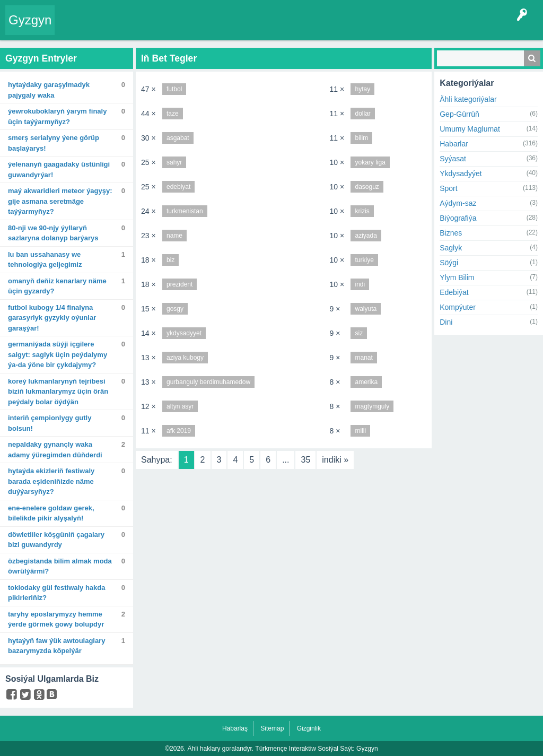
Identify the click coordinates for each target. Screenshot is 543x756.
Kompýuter (458, 307)
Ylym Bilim (457, 277)
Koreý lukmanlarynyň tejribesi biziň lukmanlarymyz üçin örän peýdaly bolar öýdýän (58, 392)
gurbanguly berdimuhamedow (208, 382)
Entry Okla (76, 28)
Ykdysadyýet (461, 173)
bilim (361, 138)
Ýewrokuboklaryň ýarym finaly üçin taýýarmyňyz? (57, 116)
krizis (362, 211)
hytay (362, 89)
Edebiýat (454, 292)
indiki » (335, 460)
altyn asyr (180, 406)
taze (173, 114)
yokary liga (370, 162)
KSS (320, 28)
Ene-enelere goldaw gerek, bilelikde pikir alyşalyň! (51, 513)
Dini (446, 322)
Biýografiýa (458, 218)
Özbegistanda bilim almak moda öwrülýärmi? (60, 566)
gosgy (175, 309)
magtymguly (372, 406)
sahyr (174, 162)
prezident (179, 284)
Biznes (451, 233)
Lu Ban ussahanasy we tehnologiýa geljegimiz (45, 260)
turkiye (364, 260)
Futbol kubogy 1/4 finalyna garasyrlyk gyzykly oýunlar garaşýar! (52, 318)
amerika (366, 382)
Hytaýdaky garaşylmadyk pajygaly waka (49, 90)
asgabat (178, 138)
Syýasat (453, 159)
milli (360, 431)
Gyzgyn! (141, 28)
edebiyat (178, 187)
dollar (362, 114)
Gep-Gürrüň (459, 114)
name (174, 236)
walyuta (366, 309)
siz (359, 333)
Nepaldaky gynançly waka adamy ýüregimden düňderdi (55, 450)
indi (360, 284)
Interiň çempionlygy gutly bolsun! (50, 423)
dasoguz (367, 187)
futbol (174, 89)
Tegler (171, 28)
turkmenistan (185, 211)
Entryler (110, 28)
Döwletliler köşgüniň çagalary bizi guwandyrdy (56, 540)
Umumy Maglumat (470, 129)
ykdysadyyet (184, 333)
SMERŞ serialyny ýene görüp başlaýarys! (54, 143)
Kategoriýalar (210, 28)
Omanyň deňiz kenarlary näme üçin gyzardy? (57, 286)
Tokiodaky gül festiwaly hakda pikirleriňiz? (57, 593)
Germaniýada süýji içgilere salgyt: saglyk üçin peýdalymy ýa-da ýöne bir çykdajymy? (58, 354)
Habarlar (454, 144)
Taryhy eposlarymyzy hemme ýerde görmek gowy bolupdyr (56, 619)
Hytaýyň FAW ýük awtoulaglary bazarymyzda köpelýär (57, 646)
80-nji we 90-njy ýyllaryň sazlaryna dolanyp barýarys (53, 233)
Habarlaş (235, 728)
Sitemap (272, 728)
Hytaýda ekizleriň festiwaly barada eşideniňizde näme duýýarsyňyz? (51, 481)
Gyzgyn (30, 20)
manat (364, 358)
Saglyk (451, 248)
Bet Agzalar (284, 28)
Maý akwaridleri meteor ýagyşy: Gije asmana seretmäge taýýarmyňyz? (60, 201)
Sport (448, 188)
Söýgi (449, 263)
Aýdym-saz (458, 203)
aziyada (366, 236)
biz (170, 260)
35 (305, 460)
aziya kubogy (185, 358)
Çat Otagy (353, 28)
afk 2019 (179, 431)
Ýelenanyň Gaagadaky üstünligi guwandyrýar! (59, 170)
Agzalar (248, 28)
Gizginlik (309, 728)
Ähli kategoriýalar (468, 99)
